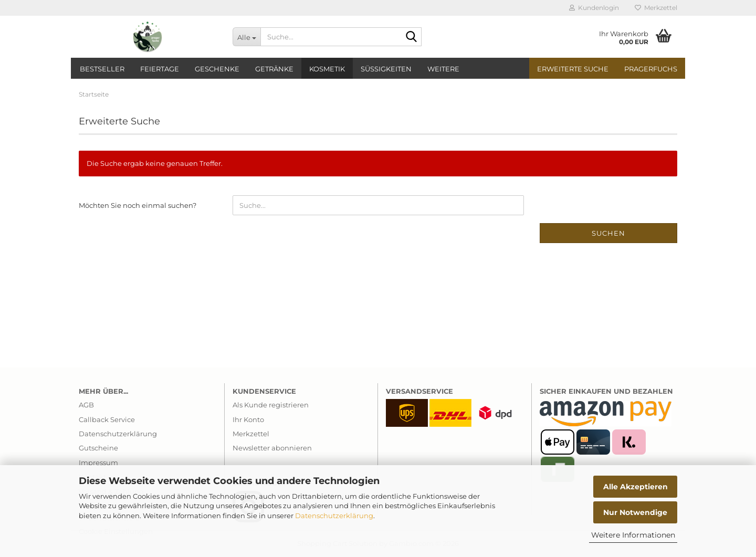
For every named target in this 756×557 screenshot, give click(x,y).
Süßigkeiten (386, 69)
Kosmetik (327, 69)
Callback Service (107, 419)
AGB (86, 405)
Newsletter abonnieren (272, 448)
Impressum (98, 463)
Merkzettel (656, 8)
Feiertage (160, 69)
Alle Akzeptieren (636, 487)
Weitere (443, 69)
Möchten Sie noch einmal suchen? (138, 205)
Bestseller (102, 69)
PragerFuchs (651, 69)
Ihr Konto (248, 419)
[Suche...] (246, 37)
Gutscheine (98, 448)
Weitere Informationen (633, 535)
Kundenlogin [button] (594, 8)
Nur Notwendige (635, 512)
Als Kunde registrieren (271, 405)
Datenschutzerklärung (334, 516)
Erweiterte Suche (573, 69)
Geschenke (217, 69)
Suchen (608, 233)
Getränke (274, 69)
